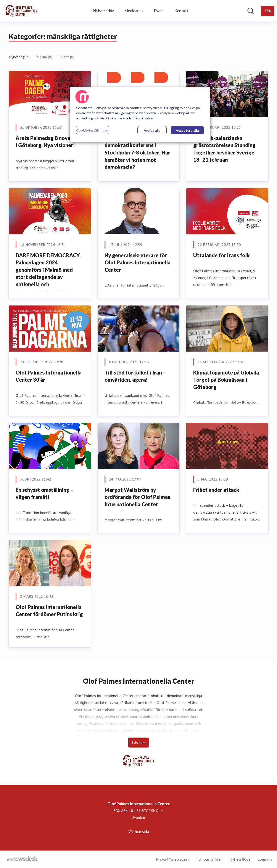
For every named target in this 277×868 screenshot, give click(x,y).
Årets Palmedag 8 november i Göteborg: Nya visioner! (49, 142)
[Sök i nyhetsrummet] (251, 11)
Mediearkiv (134, 11)
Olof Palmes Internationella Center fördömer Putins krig (49, 611)
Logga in (265, 859)
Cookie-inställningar (93, 130)
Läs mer (139, 743)
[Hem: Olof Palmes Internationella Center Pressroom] (21, 11)
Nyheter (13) (19, 57)
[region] (140, 114)
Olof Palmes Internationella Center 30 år (49, 376)
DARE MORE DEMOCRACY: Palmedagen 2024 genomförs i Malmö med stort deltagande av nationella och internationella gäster (48, 273)
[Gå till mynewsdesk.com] (22, 859)
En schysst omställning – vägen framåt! (44, 493)
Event (159, 11)
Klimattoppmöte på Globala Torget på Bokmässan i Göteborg (226, 380)
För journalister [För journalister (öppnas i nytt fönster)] (209, 859)
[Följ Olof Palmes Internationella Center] (268, 11)
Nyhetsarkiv (103, 11)
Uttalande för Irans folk (221, 255)
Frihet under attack (216, 490)
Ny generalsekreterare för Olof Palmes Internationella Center (138, 262)
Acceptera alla (187, 130)
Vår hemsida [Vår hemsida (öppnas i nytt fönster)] (139, 831)
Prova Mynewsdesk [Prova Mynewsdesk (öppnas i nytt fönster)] (173, 859)
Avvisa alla (152, 130)
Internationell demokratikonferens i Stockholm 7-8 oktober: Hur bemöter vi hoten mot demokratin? (137, 152)
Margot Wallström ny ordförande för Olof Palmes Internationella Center (137, 497)
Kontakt (181, 11)
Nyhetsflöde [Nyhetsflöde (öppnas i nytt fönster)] (240, 859)
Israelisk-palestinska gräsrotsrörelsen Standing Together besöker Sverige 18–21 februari (224, 149)
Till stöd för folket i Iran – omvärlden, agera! (135, 376)
